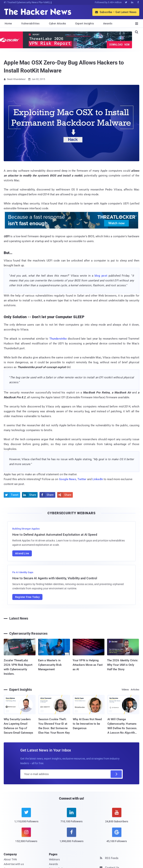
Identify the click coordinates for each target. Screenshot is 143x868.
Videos (125, 690)
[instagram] (26, 837)
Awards (108, 23)
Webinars (54, 859)
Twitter (82, 479)
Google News (68, 479)
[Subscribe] (116, 774)
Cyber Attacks (58, 23)
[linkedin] (72, 818)
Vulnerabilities (30, 23)
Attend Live (22, 553)
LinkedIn (98, 479)
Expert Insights (85, 23)
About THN (10, 859)
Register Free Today (27, 597)
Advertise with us (14, 864)
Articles (135, 690)
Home (8, 23)
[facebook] (72, 837)
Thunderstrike (58, 339)
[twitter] (26, 818)
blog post (101, 276)
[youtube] (117, 818)
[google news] (117, 836)
